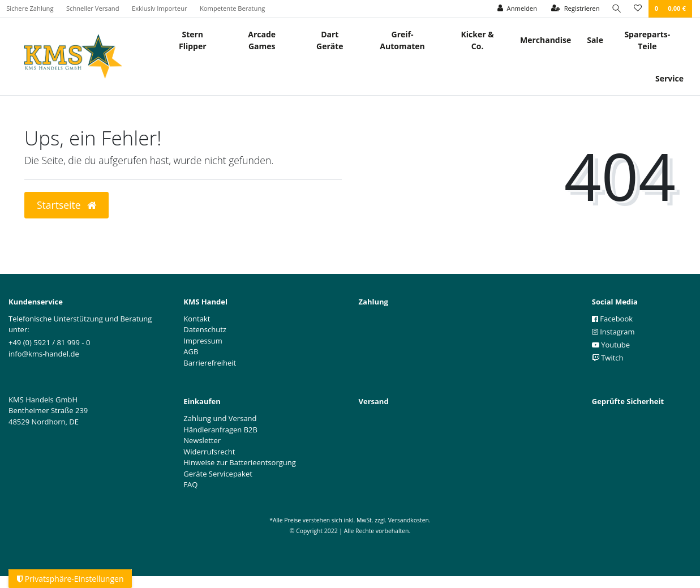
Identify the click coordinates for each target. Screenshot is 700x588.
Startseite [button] (66, 205)
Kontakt (197, 319)
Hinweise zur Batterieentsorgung (240, 462)
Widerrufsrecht (209, 452)
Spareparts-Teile (647, 40)
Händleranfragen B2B (220, 430)
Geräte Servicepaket (218, 474)
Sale (595, 40)
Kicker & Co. (478, 40)
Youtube (611, 345)
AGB (191, 351)
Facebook (612, 319)
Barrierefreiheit (210, 363)
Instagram (613, 332)
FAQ (190, 484)
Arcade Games (262, 40)
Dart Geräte (330, 40)
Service (669, 78)
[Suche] (616, 9)
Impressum (203, 341)
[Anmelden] (517, 9)
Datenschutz (205, 329)
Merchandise (546, 40)
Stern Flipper (193, 40)
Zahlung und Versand (220, 418)
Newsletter (202, 440)
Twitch (608, 358)
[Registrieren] (575, 9)
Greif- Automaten (402, 40)
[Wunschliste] (638, 9)
